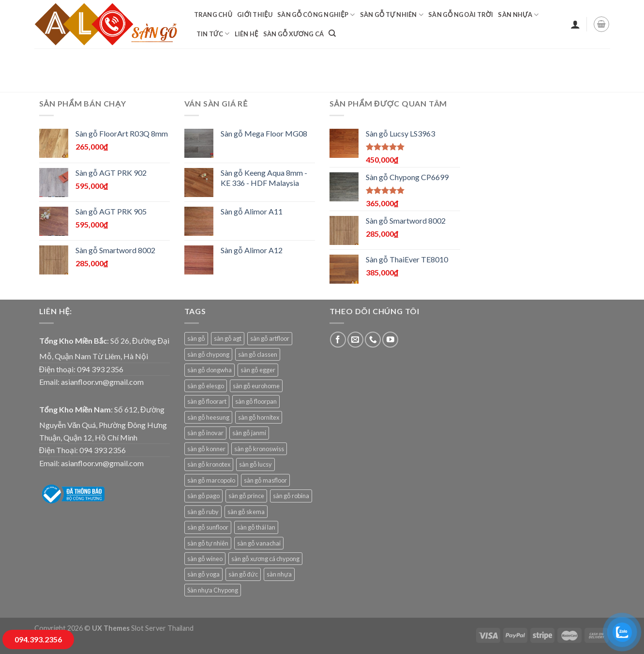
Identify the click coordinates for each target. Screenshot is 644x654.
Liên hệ (247, 34)
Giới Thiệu (255, 15)
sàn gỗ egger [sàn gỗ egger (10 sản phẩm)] (258, 370)
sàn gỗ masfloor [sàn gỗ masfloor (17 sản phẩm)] (265, 480)
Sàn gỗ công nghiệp (316, 15)
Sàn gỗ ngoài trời (461, 15)
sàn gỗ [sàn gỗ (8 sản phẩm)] (196, 338)
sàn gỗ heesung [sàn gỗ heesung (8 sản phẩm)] (208, 417)
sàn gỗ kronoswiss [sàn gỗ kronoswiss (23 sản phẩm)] (259, 449)
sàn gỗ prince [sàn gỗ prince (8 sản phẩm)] (246, 496)
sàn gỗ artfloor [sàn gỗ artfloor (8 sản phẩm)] (270, 338)
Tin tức (213, 34)
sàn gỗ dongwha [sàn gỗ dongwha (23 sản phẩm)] (210, 370)
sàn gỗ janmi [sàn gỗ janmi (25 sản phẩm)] (249, 433)
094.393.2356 (38, 639)
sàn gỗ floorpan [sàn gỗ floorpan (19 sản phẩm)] (256, 401)
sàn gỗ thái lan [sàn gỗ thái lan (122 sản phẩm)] (256, 527)
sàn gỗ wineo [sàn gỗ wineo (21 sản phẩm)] (205, 559)
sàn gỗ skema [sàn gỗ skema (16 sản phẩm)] (246, 512)
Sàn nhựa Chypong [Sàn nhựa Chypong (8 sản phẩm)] (213, 590)
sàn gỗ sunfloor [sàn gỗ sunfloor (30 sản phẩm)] (208, 527)
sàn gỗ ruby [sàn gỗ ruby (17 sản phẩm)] (203, 512)
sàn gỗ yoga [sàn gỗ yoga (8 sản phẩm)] (203, 574)
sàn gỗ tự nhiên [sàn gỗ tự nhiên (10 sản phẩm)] (208, 543)
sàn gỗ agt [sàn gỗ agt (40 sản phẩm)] (228, 338)
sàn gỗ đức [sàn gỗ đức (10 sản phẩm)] (243, 574)
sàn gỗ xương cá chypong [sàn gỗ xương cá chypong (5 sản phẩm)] (265, 559)
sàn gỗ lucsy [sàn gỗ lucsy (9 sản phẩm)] (255, 464)
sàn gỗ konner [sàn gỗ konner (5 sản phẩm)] (206, 449)
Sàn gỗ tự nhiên (392, 15)
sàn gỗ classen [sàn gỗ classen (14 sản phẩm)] (258, 354)
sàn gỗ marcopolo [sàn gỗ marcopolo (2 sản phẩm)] (211, 480)
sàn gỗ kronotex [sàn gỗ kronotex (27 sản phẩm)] (209, 464)
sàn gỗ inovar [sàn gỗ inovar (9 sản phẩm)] (205, 433)
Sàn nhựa (518, 15)
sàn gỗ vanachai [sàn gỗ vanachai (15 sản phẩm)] (259, 543)
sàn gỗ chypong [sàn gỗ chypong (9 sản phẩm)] (208, 354)
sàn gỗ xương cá (294, 34)
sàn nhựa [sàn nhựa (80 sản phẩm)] (279, 574)
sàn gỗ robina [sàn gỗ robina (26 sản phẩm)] (291, 496)
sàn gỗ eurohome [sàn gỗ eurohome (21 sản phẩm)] (256, 386)
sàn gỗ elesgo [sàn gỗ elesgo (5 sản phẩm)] (206, 386)
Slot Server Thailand (162, 628)
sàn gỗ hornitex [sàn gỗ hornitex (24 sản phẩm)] (259, 417)
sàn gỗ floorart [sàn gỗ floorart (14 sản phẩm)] (207, 401)
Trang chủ (213, 15)
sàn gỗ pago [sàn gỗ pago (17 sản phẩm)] (203, 496)
